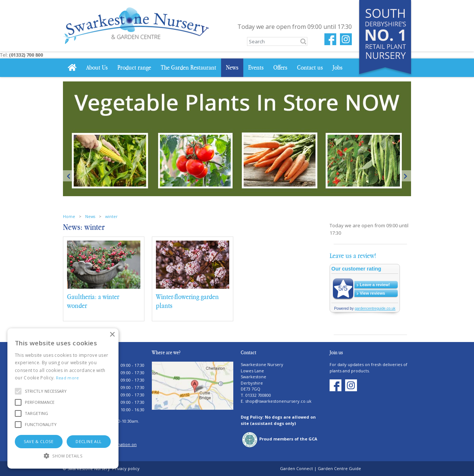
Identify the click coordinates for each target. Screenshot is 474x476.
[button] (46, 391)
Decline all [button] (89, 441)
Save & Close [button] (39, 441)
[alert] (63, 398)
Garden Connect (296, 468)
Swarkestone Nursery (262, 364)
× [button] (112, 335)
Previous (69, 176)
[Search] (277, 41)
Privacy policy (126, 468)
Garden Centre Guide (339, 468)
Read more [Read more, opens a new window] (68, 378)
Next (405, 176)
